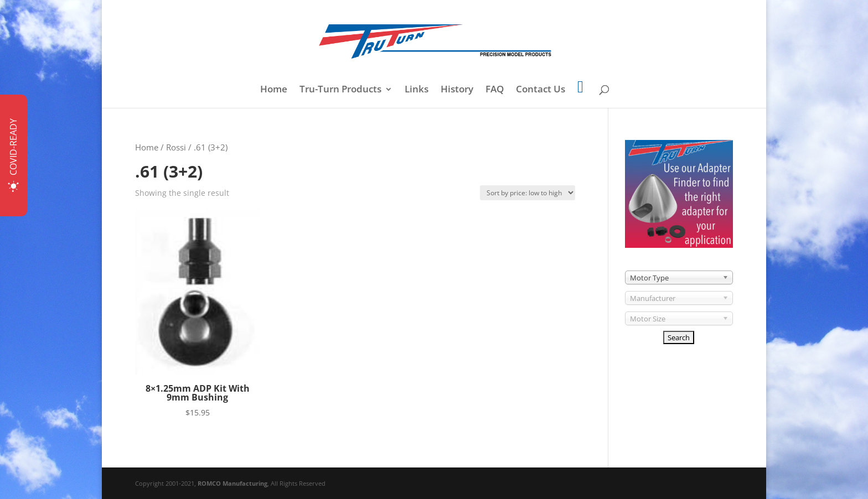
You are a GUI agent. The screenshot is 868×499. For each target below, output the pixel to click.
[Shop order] (528, 193)
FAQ (495, 90)
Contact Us (541, 90)
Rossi (176, 147)
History (457, 90)
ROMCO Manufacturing (232, 483)
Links (417, 90)
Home (274, 90)
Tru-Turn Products (340, 90)
